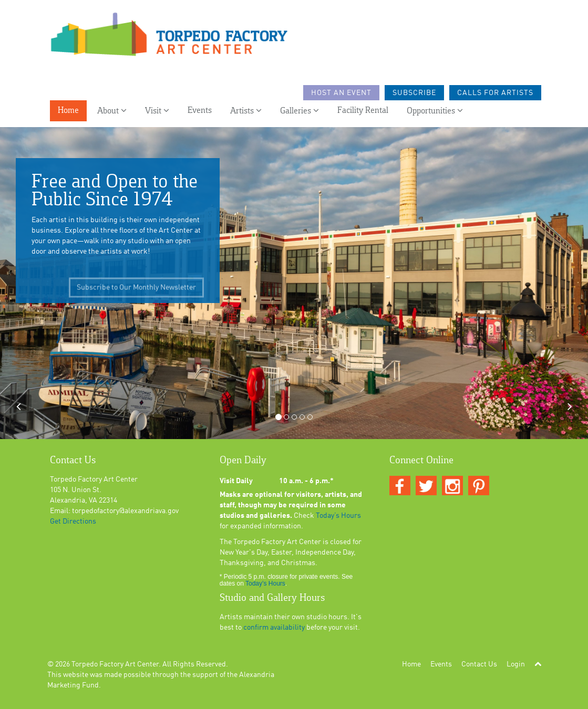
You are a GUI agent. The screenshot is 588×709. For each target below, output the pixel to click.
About (112, 111)
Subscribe (414, 93)
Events (200, 111)
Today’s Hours (338, 516)
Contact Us (479, 664)
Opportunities (435, 111)
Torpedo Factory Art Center (115, 664)
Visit (157, 111)
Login (516, 664)
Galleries (300, 111)
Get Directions (73, 522)
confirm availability (274, 628)
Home (68, 111)
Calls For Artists (495, 93)
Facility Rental (363, 111)
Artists (246, 111)
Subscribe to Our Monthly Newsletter (136, 294)
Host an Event (341, 93)
